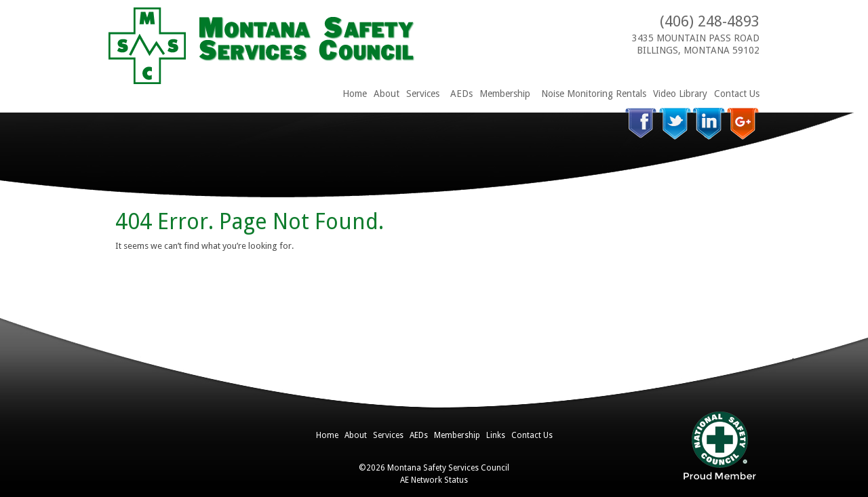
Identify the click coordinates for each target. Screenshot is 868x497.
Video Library (680, 94)
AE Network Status (434, 480)
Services (423, 94)
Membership (505, 94)
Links (496, 435)
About (387, 94)
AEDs (461, 94)
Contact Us (737, 94)
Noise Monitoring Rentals (594, 94)
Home (355, 94)
